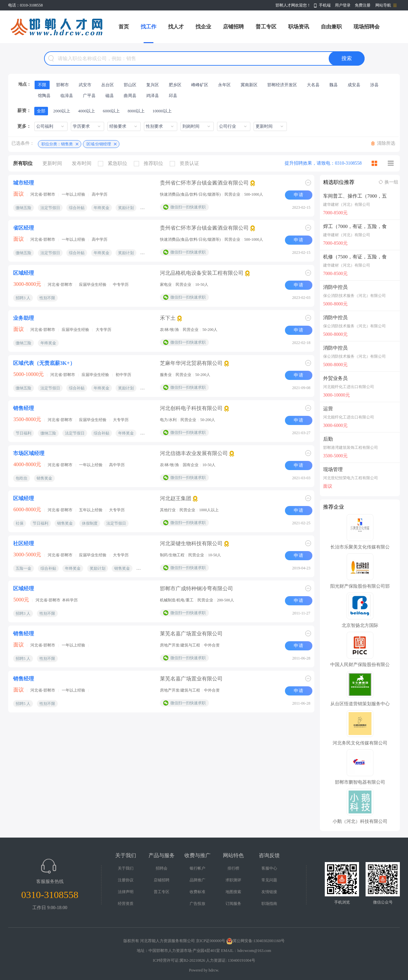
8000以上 (136, 111)
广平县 (89, 96)
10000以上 (162, 111)
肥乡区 (175, 85)
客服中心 (269, 868)
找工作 (149, 27)
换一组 (391, 182)
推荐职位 (150, 163)
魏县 (334, 85)
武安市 (85, 85)
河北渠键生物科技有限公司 (191, 543)
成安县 (354, 85)
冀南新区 (249, 85)
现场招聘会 (367, 27)
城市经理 (24, 183)
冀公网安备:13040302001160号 (255, 941)
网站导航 (383, 5)
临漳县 (67, 96)
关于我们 (126, 868)
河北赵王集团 (176, 498)
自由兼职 (331, 27)
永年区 (224, 85)
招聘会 (162, 868)
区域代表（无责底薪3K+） (44, 363)
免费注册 (363, 5)
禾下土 (168, 318)
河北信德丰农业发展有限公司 (194, 453)
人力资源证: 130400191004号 (230, 960)
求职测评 (233, 880)
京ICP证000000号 (211, 941)
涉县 (374, 85)
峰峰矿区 (200, 85)
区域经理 (24, 273)
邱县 (173, 96)
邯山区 (130, 85)
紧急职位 (114, 163)
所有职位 (23, 163)
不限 (42, 85)
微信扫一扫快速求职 (188, 207)
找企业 (203, 27)
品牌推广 (197, 880)
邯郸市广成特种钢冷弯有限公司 (196, 588)
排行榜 (233, 868)
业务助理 (24, 318)
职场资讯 (299, 27)
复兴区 (153, 85)
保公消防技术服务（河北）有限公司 (354, 296)
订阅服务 (233, 904)
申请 (299, 195)
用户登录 (343, 5)
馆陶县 (44, 96)
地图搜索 (233, 892)
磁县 (110, 96)
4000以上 (86, 111)
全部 (41, 111)
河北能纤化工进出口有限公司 (349, 387)
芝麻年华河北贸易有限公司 (191, 363)
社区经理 (24, 543)
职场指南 (269, 904)
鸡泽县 (153, 96)
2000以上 (62, 111)
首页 (124, 27)
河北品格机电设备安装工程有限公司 (202, 273)
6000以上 (111, 111)
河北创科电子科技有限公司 (191, 408)
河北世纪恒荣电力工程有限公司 (351, 478)
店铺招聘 (233, 27)
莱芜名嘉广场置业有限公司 (191, 634)
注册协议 (126, 880)
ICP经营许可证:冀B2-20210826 (179, 960)
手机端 (325, 5)
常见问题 (269, 880)
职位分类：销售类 (57, 144)
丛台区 (108, 85)
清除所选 (386, 143)
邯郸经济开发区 (282, 85)
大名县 (313, 85)
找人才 (176, 27)
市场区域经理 (29, 453)
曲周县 (130, 96)
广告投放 (197, 904)
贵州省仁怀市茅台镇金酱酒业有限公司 (204, 183)
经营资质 (126, 904)
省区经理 (24, 228)
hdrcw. (214, 970)
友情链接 (269, 892)
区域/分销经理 (99, 144)
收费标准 (197, 892)
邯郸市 (63, 85)
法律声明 (126, 892)
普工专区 (266, 27)
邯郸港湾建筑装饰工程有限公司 (351, 448)
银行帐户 (197, 868)
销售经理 (24, 408)
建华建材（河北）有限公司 (347, 204)
